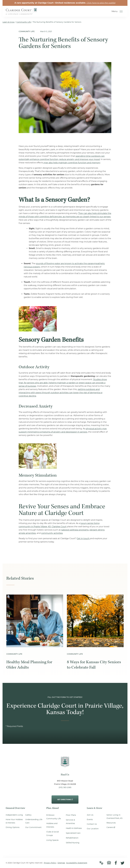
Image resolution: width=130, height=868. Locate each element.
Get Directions (65, 798)
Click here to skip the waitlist (101, 3)
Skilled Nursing (73, 843)
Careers (111, 827)
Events (90, 820)
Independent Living (14, 815)
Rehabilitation (72, 838)
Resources (111, 823)
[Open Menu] (121, 11)
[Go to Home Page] (22, 13)
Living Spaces (52, 840)
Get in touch (83, 538)
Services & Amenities (70, 822)
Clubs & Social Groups (53, 834)
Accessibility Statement (77, 863)
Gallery (28, 815)
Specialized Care (73, 833)
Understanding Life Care (34, 821)
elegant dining (97, 530)
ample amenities (27, 533)
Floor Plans (71, 815)
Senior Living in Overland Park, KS (115, 817)
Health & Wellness (74, 828)
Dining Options (13, 827)
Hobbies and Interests (52, 825)
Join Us (90, 815)
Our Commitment (33, 827)
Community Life (24, 22)
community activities (52, 533)
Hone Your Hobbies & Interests (14, 821)
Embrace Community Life (54, 817)
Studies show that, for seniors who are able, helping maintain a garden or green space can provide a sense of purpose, (63, 383)
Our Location (93, 829)
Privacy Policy (50, 863)
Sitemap (61, 863)
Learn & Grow (9, 22)
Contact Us (92, 824)
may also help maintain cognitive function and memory (72, 163)
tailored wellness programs (75, 530)
